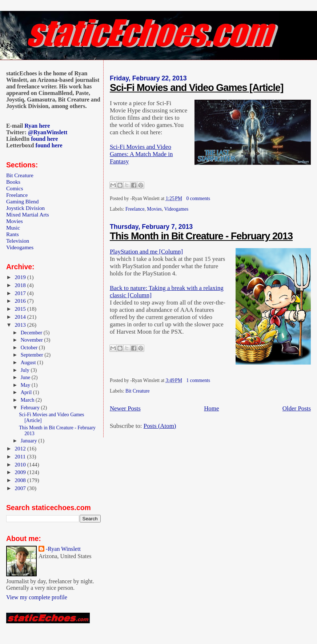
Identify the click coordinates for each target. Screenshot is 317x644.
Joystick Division (25, 208)
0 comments (198, 198)
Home (211, 408)
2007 (21, 488)
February (31, 408)
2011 (21, 456)
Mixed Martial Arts (28, 214)
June (26, 377)
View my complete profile (37, 597)
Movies (154, 209)
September (33, 355)
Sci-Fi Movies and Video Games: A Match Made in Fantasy (141, 154)
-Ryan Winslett (63, 549)
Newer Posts (125, 408)
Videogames (176, 209)
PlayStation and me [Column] (146, 252)
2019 (21, 277)
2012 (21, 448)
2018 (21, 285)
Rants (13, 234)
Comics (15, 188)
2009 (21, 472)
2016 (21, 301)
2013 (21, 325)
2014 (21, 317)
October (30, 347)
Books (13, 182)
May (26, 385)
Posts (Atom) (160, 426)
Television (18, 241)
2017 (21, 293)
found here (44, 139)
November (33, 340)
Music (13, 228)
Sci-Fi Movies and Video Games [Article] (196, 88)
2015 (21, 309)
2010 (21, 464)
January (30, 441)
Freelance (135, 209)
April (27, 392)
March (28, 400)
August (29, 362)
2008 (21, 480)
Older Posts (297, 408)
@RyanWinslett (48, 132)
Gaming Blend (22, 201)
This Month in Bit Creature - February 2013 (201, 236)
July (26, 370)
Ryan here (37, 126)
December (32, 333)
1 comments (198, 380)
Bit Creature (137, 391)
